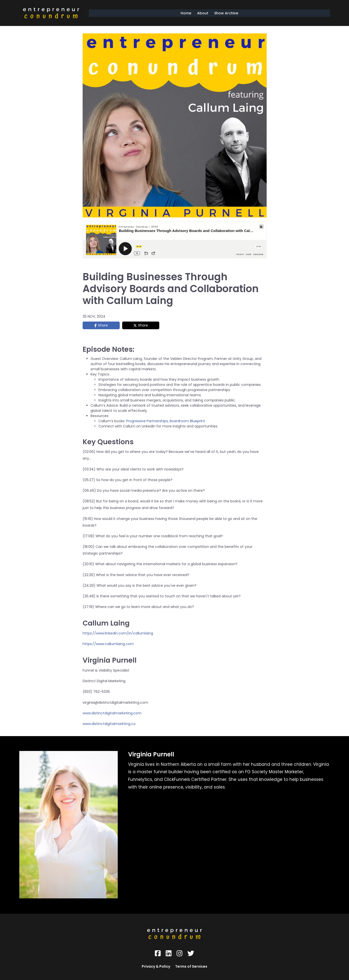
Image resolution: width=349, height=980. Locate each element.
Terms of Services (191, 966)
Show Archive (226, 13)
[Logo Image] (51, 13)
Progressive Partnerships (147, 421)
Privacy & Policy (156, 966)
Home (186, 13)
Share (103, 325)
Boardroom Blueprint (187, 421)
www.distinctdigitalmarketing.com (112, 713)
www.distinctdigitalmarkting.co (109, 724)
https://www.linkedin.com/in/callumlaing (118, 633)
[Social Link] (158, 953)
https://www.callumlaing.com (108, 644)
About (203, 13)
